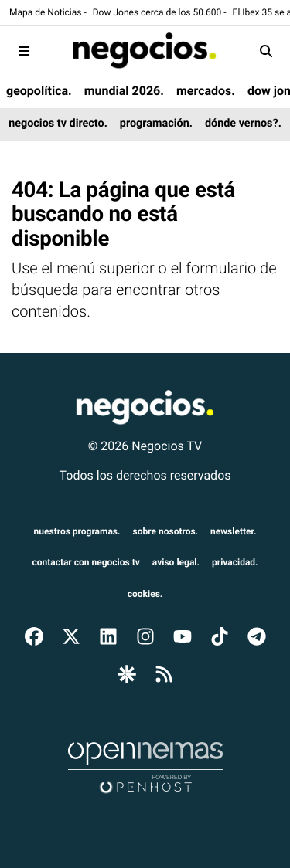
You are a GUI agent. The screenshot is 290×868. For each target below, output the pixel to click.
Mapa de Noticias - (48, 12)
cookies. (145, 594)
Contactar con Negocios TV (85, 562)
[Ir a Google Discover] (127, 674)
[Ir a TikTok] (220, 636)
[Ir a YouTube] (183, 636)
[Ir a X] (71, 636)
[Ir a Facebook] (34, 636)
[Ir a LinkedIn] (108, 636)
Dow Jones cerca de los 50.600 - (160, 12)
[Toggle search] (266, 51)
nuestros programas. (77, 531)
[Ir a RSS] (164, 674)
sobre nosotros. (166, 531)
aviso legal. (176, 562)
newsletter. (233, 531)
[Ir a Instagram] (145, 636)
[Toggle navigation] (24, 51)
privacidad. (235, 562)
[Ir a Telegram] (257, 636)
